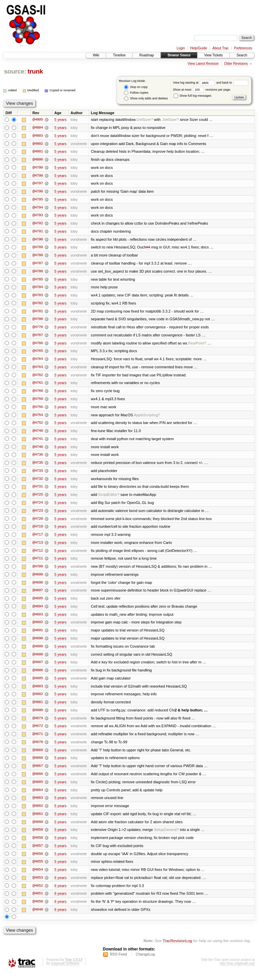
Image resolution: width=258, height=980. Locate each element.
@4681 (38, 708)
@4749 (38, 434)
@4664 (38, 796)
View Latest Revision (203, 64)
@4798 (38, 176)
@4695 (38, 603)
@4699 (38, 579)
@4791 (38, 232)
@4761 (38, 385)
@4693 (38, 619)
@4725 (38, 498)
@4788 (38, 256)
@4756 (38, 410)
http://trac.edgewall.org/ (237, 971)
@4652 (38, 893)
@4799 (38, 168)
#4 (148, 248)
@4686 (38, 675)
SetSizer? (171, 120)
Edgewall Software (65, 971)
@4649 (38, 917)
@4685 (38, 684)
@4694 (38, 611)
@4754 (38, 418)
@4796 (38, 192)
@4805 (38, 120)
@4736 (38, 458)
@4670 (38, 748)
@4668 (38, 764)
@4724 (38, 506)
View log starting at (195, 83)
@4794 (38, 208)
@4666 (38, 780)
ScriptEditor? (109, 498)
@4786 (38, 273)
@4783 (38, 297)
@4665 (38, 788)
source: (15, 71)
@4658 (38, 845)
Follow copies (136, 93)
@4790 (38, 240)
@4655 (38, 869)
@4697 (38, 595)
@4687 (38, 667)
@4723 (38, 514)
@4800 (38, 160)
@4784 (38, 289)
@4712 (38, 555)
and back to (232, 83)
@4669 (38, 756)
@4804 (38, 128)
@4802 (38, 144)
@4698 (38, 587)
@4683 (38, 692)
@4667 (38, 772)
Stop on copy (136, 87)
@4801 (38, 152)
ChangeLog (145, 962)
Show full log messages (192, 96)
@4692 (38, 627)
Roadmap (147, 55)
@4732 (38, 482)
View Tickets (213, 55)
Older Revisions (236, 64)
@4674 (38, 724)
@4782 (38, 305)
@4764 (38, 361)
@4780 (38, 321)
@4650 (38, 909)
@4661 (38, 821)
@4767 (38, 337)
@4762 (38, 377)
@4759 (38, 402)
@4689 (38, 651)
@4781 (38, 313)
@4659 (38, 837)
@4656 (38, 861)
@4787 (38, 265)
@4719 (38, 530)
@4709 (38, 571)
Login (181, 48)
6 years (60, 885)
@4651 (38, 901)
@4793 (38, 216)
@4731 (38, 490)
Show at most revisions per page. (202, 90)
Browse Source (179, 55)
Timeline (119, 55)
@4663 (38, 804)
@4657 (38, 853)
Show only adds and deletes (146, 99)
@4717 (38, 539)
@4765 (38, 353)
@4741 (38, 442)
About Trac (220, 48)
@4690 (38, 643)
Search (242, 55)
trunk (35, 71)
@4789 (38, 248)
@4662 (38, 812)
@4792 (38, 224)
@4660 (38, 829)
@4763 (38, 369)
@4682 (38, 700)
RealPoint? (197, 345)
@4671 (38, 740)
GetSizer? (145, 120)
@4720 (38, 522)
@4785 (38, 281)
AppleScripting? (147, 418)
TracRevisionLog (177, 948)
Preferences (243, 48)
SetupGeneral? (166, 837)
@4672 (38, 732)
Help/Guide (199, 48)
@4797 (38, 184)
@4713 (38, 547)
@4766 (38, 345)
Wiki (96, 55)
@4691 (38, 635)
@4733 (38, 474)
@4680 (38, 716)
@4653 (38, 885)
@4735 (38, 466)
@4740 (38, 450)
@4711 (38, 563)
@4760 (38, 393)
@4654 (38, 877)
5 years (60, 120)
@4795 (38, 200)
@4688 (38, 659)
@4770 (38, 329)
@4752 (38, 426)
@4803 (38, 136)
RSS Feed (118, 962)
